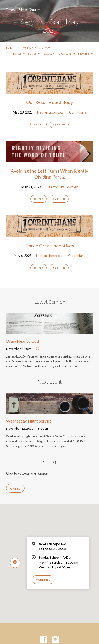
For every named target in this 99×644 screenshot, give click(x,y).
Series (34, 54)
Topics (19, 54)
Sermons (24, 48)
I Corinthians (77, 112)
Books (49, 54)
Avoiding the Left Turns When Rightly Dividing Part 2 (49, 174)
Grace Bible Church (23, 10)
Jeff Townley (69, 187)
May (48, 48)
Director (52, 187)
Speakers (67, 54)
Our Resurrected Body (49, 102)
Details (39, 125)
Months (86, 54)
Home (10, 48)
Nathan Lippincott (50, 112)
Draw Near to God (22, 341)
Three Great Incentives (50, 246)
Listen (59, 125)
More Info (43, 580)
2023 (37, 48)
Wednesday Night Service (29, 421)
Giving (15, 488)
